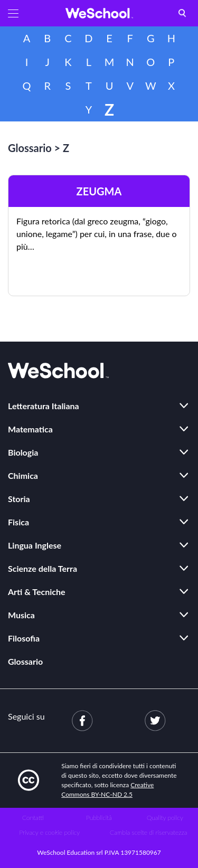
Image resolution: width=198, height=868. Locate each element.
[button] (13, 13)
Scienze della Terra (43, 568)
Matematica (30, 429)
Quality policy (165, 818)
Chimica (23, 475)
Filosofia (24, 638)
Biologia (23, 452)
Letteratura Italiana (44, 406)
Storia (19, 499)
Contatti (33, 818)
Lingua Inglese (35, 545)
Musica (21, 615)
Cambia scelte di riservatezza (148, 832)
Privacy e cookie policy (49, 832)
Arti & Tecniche (37, 592)
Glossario (30, 148)
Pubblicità (99, 818)
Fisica (18, 522)
